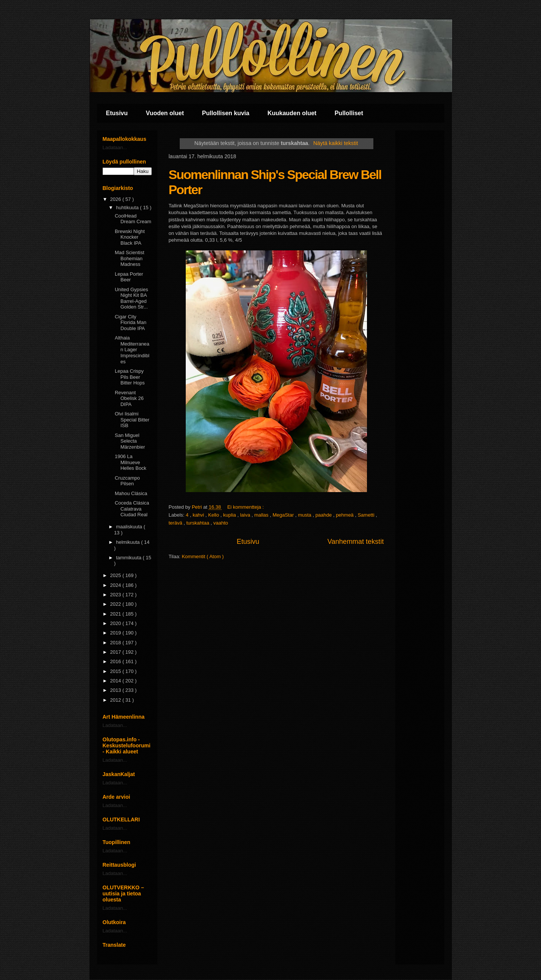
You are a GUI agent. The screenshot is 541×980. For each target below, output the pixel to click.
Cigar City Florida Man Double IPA (131, 323)
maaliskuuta (130, 527)
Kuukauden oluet (292, 113)
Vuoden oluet (165, 113)
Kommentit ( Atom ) (203, 556)
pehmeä (346, 515)
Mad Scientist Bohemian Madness (129, 258)
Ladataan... (115, 147)
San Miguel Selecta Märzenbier (130, 441)
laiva (246, 515)
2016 (116, 661)
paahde (324, 515)
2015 (116, 671)
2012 (116, 700)
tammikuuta (129, 558)
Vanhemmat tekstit (355, 542)
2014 (116, 681)
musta (305, 515)
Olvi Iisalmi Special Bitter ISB (132, 420)
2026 (116, 199)
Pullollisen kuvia (226, 113)
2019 (116, 633)
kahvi (199, 515)
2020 (116, 623)
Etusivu (117, 113)
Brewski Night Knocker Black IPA (130, 237)
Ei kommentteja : (246, 507)
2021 (116, 614)
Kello (214, 515)
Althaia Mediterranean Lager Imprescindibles (132, 350)
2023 (116, 595)
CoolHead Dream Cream (133, 219)
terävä (176, 523)
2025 (116, 575)
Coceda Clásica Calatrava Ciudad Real (132, 509)
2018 (116, 643)
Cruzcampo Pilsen (127, 481)
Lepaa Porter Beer (129, 277)
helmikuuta (128, 542)
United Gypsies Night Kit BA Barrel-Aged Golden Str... (131, 298)
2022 (116, 604)
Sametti (367, 515)
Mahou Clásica (131, 493)
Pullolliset (349, 113)
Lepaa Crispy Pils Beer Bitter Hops (130, 377)
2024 (116, 585)
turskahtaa (198, 523)
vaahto (221, 523)
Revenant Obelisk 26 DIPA (129, 398)
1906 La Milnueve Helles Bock (131, 462)
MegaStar (284, 515)
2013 (116, 690)
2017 (116, 652)
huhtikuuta (128, 208)
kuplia (230, 515)
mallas (262, 515)
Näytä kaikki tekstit (336, 143)
